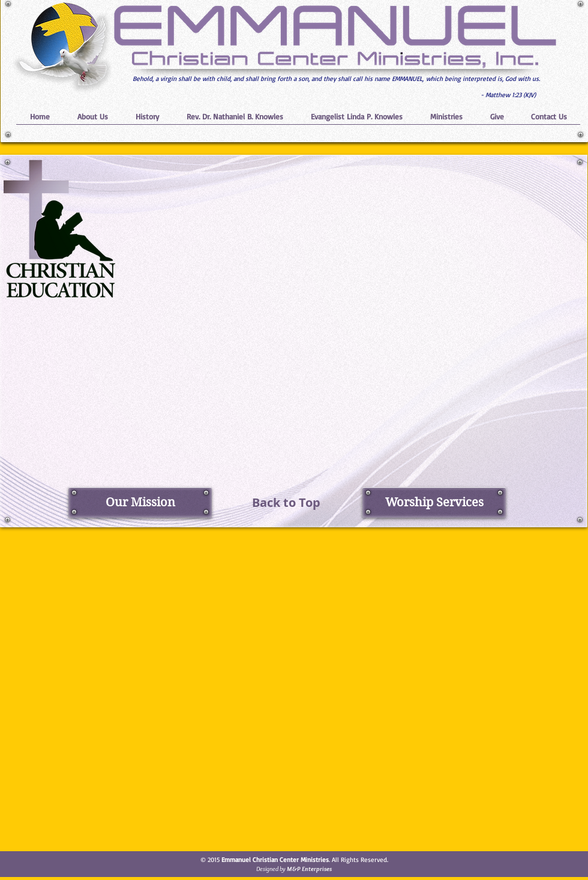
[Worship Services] (434, 502)
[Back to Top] (286, 502)
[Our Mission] (140, 502)
